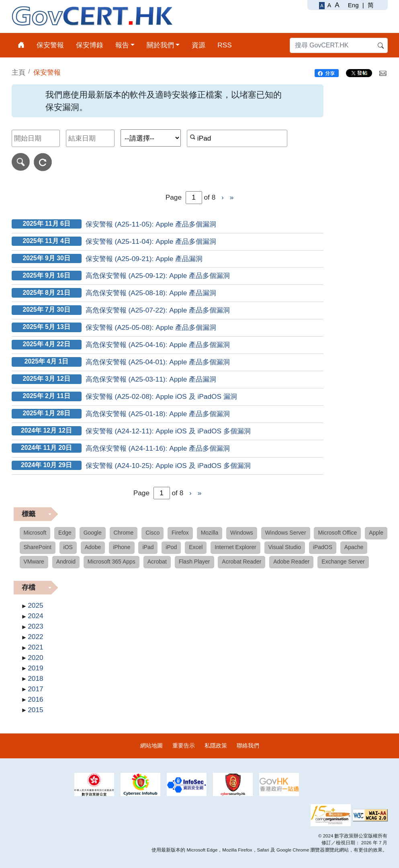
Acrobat (157, 562)
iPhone (122, 547)
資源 (198, 45)
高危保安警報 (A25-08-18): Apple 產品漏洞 (151, 293)
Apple (376, 533)
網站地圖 (151, 745)
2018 (35, 678)
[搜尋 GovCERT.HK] (339, 45)
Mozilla (210, 533)
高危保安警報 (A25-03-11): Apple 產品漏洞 (151, 379)
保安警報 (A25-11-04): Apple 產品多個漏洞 (151, 241)
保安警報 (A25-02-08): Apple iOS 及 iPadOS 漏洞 (161, 396)
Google (93, 533)
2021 (35, 647)
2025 (35, 605)
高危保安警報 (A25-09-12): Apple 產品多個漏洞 (158, 276)
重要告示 (184, 745)
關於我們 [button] (160, 45)
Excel (196, 547)
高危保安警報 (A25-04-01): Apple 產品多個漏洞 (158, 362)
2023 (35, 626)
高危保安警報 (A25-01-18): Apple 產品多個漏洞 (158, 414)
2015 (35, 710)
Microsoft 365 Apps (112, 562)
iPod (171, 547)
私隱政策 (216, 745)
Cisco (152, 533)
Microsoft (35, 533)
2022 (35, 637)
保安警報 (50, 45)
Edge (65, 533)
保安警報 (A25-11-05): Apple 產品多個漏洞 (151, 224)
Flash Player (194, 562)
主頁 (18, 72)
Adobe (93, 547)
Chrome (124, 533)
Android (66, 562)
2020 (35, 658)
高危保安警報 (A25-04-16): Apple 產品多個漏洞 (158, 345)
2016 (35, 699)
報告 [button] (122, 45)
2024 (35, 616)
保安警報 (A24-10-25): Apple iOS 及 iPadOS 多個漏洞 (168, 466)
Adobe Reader (291, 562)
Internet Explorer (235, 547)
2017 (35, 689)
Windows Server (286, 533)
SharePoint (38, 547)
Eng (353, 5)
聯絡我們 (248, 745)
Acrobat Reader (241, 562)
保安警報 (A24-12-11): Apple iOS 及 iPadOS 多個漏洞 (168, 431)
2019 (35, 668)
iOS (68, 547)
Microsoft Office (337, 533)
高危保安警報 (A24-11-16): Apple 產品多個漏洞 (158, 448)
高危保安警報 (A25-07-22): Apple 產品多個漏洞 (158, 310)
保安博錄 (90, 45)
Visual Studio (285, 547)
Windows (242, 533)
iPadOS (323, 547)
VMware (34, 562)
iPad (148, 547)
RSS (225, 45)
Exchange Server (343, 562)
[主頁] (21, 45)
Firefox (180, 533)
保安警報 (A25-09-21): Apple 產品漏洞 (144, 259)
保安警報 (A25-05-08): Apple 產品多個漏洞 (151, 327)
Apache (354, 547)
